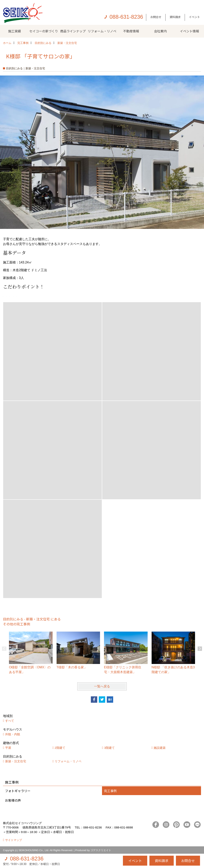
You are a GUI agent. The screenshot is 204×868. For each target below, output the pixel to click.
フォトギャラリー (18, 791)
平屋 (8, 748)
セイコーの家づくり (44, 31)
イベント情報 (189, 31)
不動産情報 (131, 31)
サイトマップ (14, 840)
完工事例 (110, 791)
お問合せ (156, 17)
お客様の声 (13, 800)
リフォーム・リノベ (102, 31)
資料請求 (175, 17)
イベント (194, 17)
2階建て (60, 748)
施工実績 (15, 31)
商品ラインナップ (73, 31)
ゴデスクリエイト (101, 850)
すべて (10, 721)
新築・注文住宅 (16, 761)
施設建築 (160, 748)
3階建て (109, 748)
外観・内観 (13, 734)
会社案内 (160, 31)
